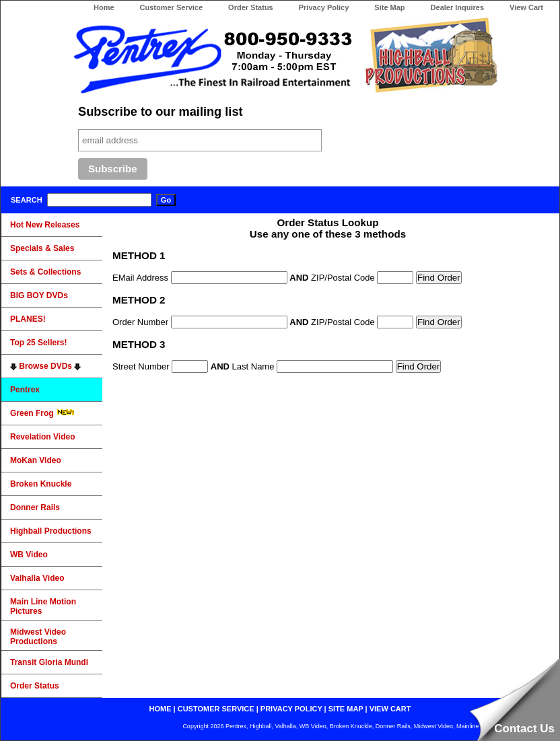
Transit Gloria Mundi (49, 662)
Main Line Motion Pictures (43, 606)
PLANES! (28, 319)
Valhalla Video (37, 578)
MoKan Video (36, 460)
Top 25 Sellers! (38, 343)
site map (346, 709)
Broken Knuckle (41, 484)
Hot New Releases (45, 225)
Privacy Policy (324, 7)
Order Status (251, 7)
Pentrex (25, 390)
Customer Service (172, 7)
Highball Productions (51, 531)
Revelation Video (42, 437)
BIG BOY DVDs (39, 295)
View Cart (526, 7)
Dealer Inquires (457, 7)
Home (104, 7)
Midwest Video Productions (38, 637)
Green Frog (42, 413)
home (161, 709)
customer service (216, 709)
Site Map (389, 7)
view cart (390, 709)
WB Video (29, 555)
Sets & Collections (45, 272)
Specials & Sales (42, 248)
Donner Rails (35, 507)
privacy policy (291, 709)
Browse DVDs (45, 366)
